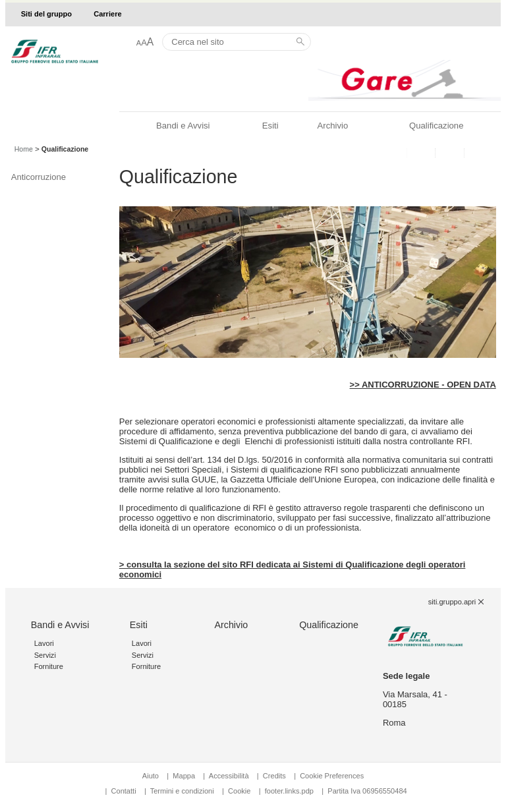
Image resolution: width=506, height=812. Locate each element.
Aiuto (151, 776)
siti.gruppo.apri (452, 602)
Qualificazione (436, 126)
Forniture (49, 666)
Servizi (45, 655)
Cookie (239, 791)
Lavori (44, 643)
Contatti (124, 791)
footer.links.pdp (289, 791)
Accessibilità (230, 776)
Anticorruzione (39, 177)
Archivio (333, 126)
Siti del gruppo (46, 14)
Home (24, 149)
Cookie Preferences (332, 776)
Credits (274, 776)
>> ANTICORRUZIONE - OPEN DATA (423, 385)
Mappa (184, 776)
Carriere (107, 14)
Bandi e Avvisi (183, 126)
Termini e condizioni (182, 791)
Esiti (270, 126)
